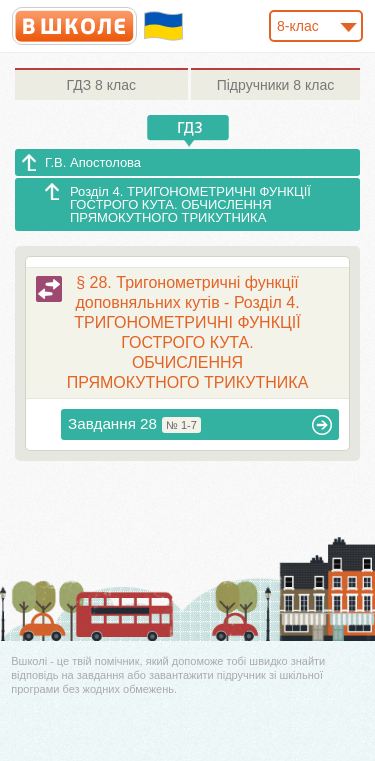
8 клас (101, 85)
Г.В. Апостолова (93, 162)
